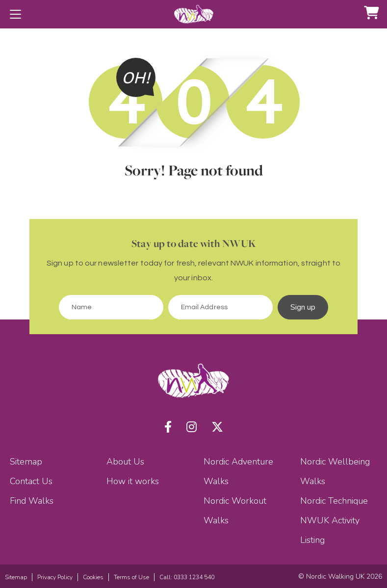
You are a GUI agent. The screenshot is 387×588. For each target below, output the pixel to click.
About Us (125, 462)
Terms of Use (131, 577)
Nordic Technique (334, 501)
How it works (133, 481)
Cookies (93, 577)
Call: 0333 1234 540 (187, 577)
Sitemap (26, 462)
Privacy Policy (55, 577)
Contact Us (31, 481)
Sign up (303, 307)
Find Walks (32, 501)
